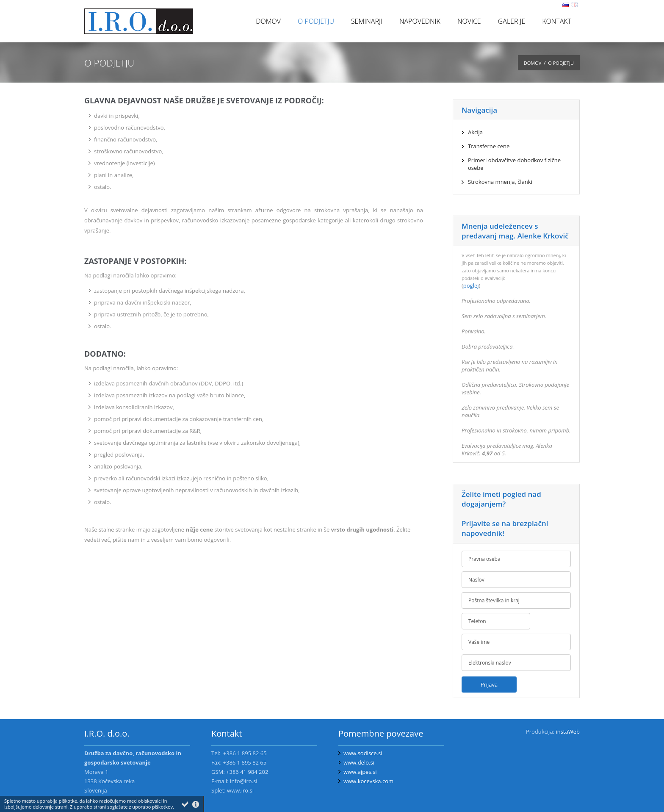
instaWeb (568, 732)
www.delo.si (359, 762)
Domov (533, 63)
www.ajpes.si (360, 772)
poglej (471, 285)
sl (565, 5)
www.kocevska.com (368, 781)
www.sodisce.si (363, 753)
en (574, 5)
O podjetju (561, 63)
